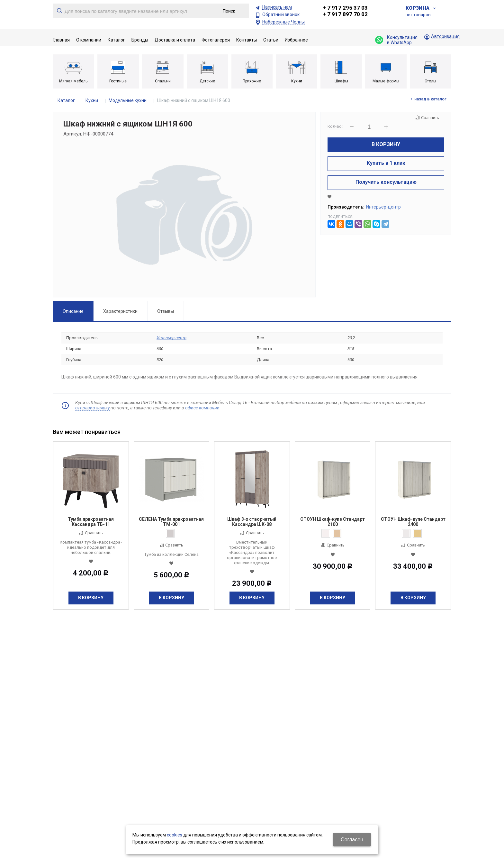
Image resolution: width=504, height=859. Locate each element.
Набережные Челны (283, 22)
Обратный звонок (281, 15)
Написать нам (277, 7)
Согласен (352, 840)
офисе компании (202, 408)
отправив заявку (92, 408)
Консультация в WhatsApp (396, 40)
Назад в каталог (430, 99)
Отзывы (166, 311)
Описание (73, 311)
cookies (175, 835)
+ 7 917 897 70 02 (345, 14)
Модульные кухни (128, 100)
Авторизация (445, 37)
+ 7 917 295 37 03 (345, 8)
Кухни (92, 100)
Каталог (66, 100)
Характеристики (120, 311)
